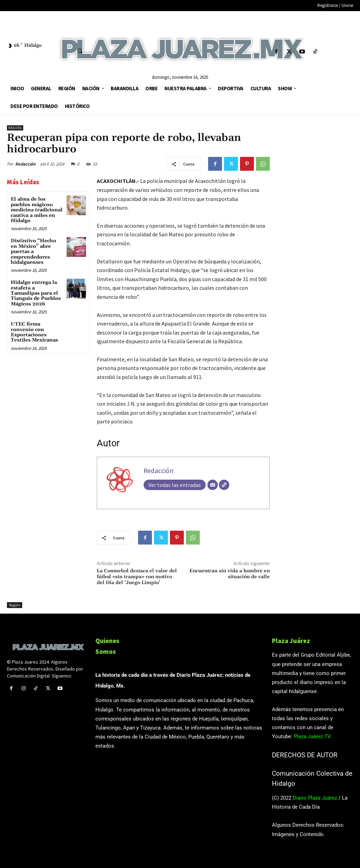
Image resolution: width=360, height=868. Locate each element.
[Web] (224, 485)
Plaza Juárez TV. (313, 736)
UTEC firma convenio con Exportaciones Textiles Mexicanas (34, 332)
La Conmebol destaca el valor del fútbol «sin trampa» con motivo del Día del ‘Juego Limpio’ (137, 577)
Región (15, 128)
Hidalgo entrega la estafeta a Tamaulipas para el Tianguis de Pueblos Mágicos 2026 (36, 293)
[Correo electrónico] (213, 485)
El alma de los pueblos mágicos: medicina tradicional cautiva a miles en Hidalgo (37, 210)
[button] (80, 51)
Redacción (25, 164)
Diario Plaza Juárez (315, 798)
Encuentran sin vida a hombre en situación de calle (230, 574)
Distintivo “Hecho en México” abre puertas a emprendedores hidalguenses (33, 252)
